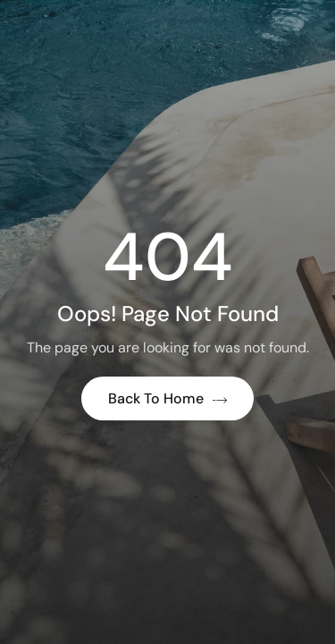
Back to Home (167, 398)
